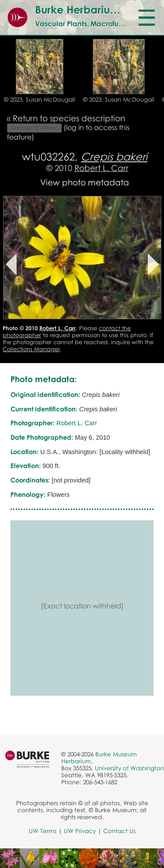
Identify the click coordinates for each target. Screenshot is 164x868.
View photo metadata (85, 182)
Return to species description (69, 118)
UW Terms (43, 831)
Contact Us (119, 831)
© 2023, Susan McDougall (40, 99)
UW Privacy (80, 831)
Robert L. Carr (101, 168)
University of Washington (129, 768)
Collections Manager (31, 349)
